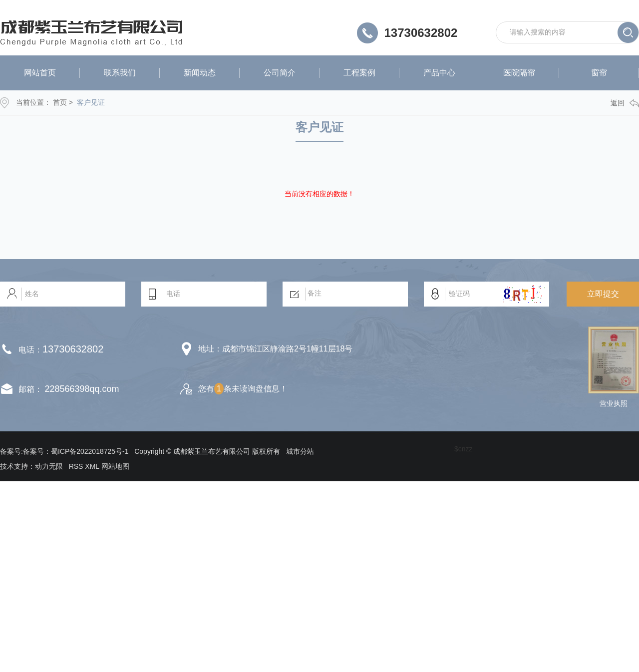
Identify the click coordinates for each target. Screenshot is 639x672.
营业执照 (614, 403)
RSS (76, 466)
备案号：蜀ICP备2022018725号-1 (76, 451)
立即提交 (603, 294)
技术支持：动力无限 (31, 466)
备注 (345, 294)
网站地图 (115, 466)
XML (92, 466)
